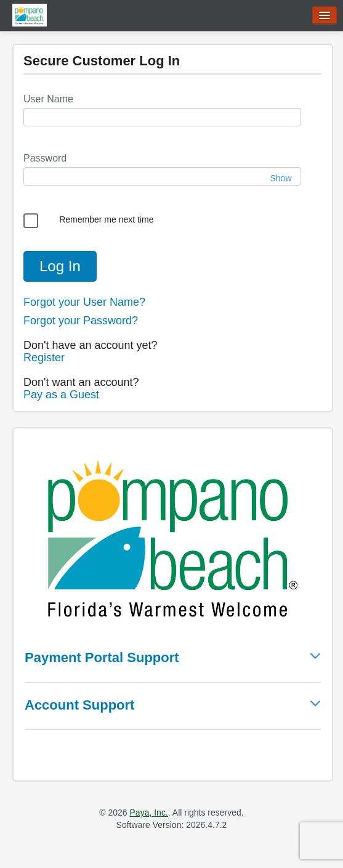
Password (45, 158)
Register (44, 358)
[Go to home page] (30, 14)
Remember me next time (106, 219)
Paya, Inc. (149, 813)
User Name (48, 99)
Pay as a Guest (61, 395)
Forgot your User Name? (84, 302)
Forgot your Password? (81, 321)
